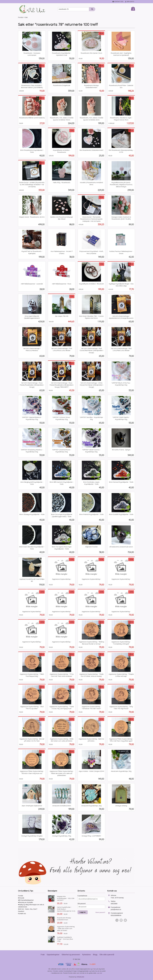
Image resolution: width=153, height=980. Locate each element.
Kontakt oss (22, 914)
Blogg (95, 955)
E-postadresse (82, 896)
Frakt (43, 955)
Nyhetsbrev (87, 955)
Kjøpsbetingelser (53, 955)
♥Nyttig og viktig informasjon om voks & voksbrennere (31, 906)
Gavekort (21, 911)
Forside (21, 17)
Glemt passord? (100, 912)
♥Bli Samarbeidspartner (26, 900)
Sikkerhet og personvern (71, 955)
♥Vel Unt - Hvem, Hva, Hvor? (28, 909)
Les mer (100, 973)
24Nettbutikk (80, 977)
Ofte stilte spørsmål (107, 955)
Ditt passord (82, 904)
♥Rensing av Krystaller (26, 902)
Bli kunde (21, 898)
